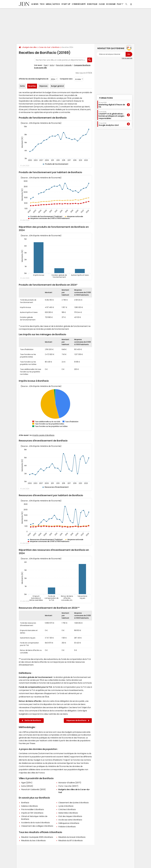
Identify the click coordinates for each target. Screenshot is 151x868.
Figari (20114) (27, 783)
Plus (120, 4)
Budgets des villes (30, 47)
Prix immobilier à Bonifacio (32, 809)
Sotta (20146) (27, 786)
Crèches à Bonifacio (67, 809)
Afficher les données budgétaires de (34, 79)
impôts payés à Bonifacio (43, 435)
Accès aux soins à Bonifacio (70, 820)
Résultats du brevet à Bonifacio (72, 837)
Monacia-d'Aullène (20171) (70, 783)
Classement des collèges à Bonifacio (37, 826)
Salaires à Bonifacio (29, 806)
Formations (106, 98)
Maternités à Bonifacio (68, 813)
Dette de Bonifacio (31, 720)
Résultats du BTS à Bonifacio (71, 840)
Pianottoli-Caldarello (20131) (33, 789)
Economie (111, 4)
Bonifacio (56, 47)
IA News (35, 4)
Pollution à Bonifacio (67, 827)
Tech (42, 4)
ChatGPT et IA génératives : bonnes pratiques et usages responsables (111, 115)
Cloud (102, 4)
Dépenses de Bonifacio (78, 720)
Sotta (52, 65)
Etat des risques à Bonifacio (70, 816)
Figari (46, 65)
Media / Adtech (53, 4)
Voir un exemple (127, 58)
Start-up (66, 4)
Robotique (92, 4)
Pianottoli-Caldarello (64, 65)
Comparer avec (66, 79)
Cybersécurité (79, 4)
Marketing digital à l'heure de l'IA (112, 105)
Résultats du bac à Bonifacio (33, 840)
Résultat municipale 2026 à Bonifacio (37, 837)
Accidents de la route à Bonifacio (35, 823)
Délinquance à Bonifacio (69, 823)
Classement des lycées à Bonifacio (73, 803)
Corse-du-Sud (44, 47)
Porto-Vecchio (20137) (68, 786)
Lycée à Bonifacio (66, 806)
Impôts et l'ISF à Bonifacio (32, 813)
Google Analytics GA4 (109, 124)
